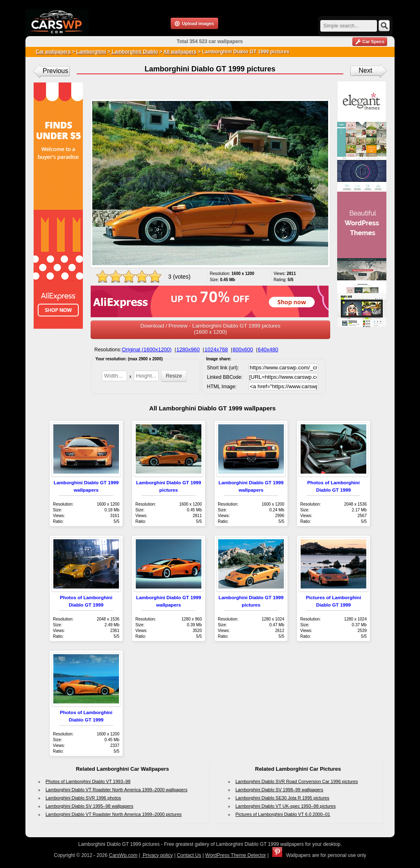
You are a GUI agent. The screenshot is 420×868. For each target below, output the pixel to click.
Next (366, 70)
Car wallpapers (53, 52)
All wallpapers (180, 52)
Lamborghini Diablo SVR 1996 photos (83, 798)
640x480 (268, 349)
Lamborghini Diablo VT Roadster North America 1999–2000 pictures (114, 814)
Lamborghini (91, 52)
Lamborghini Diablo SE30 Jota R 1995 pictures (282, 798)
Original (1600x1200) (147, 349)
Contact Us (189, 855)
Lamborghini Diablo (134, 52)
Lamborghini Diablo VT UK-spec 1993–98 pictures (285, 806)
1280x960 (188, 349)
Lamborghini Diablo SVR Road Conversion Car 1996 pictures (297, 781)
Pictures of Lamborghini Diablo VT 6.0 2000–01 (283, 814)
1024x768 (216, 349)
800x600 (243, 349)
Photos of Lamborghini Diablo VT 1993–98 (88, 781)
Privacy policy (157, 855)
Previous (55, 71)
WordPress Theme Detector (235, 855)
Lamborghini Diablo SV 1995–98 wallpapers (89, 806)
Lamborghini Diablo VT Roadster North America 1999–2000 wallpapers (116, 790)
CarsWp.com (123, 855)
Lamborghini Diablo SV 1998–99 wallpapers (279, 790)
